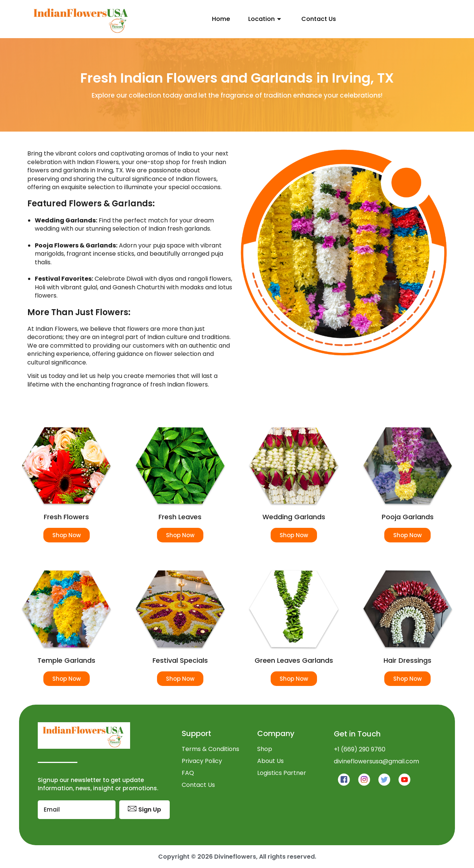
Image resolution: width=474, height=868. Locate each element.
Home (215, 19)
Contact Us (318, 19)
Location (262, 19)
